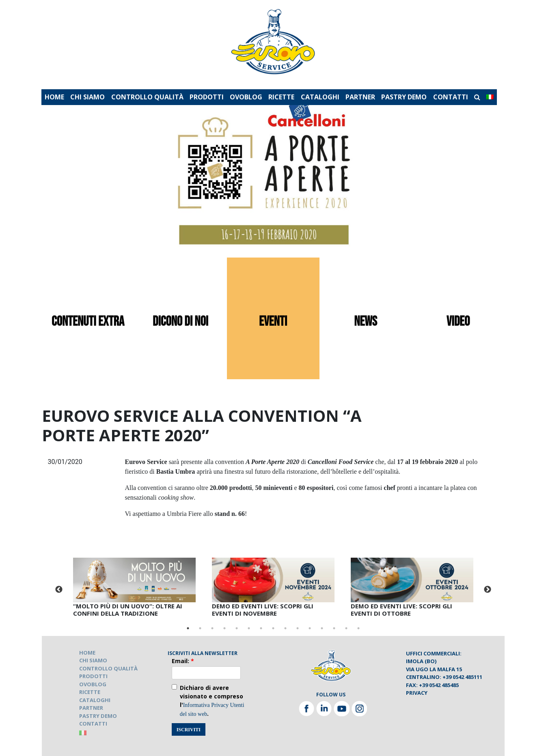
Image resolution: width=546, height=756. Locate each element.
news (366, 322)
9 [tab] (285, 628)
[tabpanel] (134, 589)
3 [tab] (212, 628)
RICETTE (281, 97)
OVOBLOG (246, 97)
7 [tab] (261, 628)
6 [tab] (249, 628)
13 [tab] (334, 628)
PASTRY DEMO (404, 97)
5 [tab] (237, 628)
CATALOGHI (320, 97)
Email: (183, 661)
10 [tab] (298, 628)
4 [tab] (224, 628)
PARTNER (360, 97)
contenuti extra (88, 322)
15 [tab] (358, 628)
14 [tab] (346, 628)
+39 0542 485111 (462, 677)
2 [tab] (200, 628)
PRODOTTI (207, 97)
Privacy (417, 693)
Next (488, 590)
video (458, 322)
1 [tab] (188, 628)
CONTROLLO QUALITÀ (147, 97)
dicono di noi (180, 322)
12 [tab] (322, 628)
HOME (54, 97)
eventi (273, 322)
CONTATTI (451, 97)
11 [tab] (310, 628)
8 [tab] (273, 628)
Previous (59, 590)
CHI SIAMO (87, 97)
